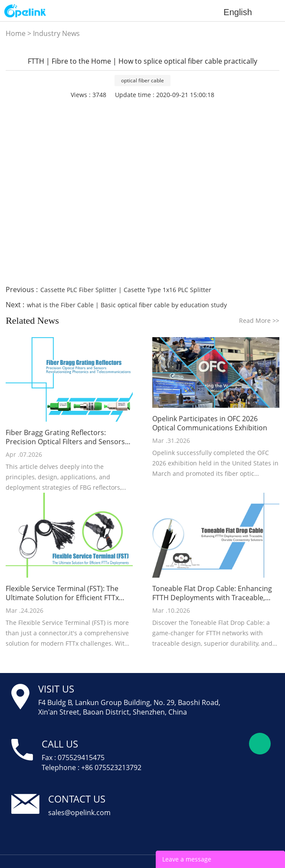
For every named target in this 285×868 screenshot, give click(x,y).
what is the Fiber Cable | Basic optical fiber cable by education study (127, 305)
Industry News (56, 33)
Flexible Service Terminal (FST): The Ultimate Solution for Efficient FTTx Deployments (62, 593)
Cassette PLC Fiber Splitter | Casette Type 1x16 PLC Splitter (126, 290)
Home (16, 33)
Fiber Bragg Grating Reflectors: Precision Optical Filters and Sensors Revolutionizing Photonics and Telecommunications (65, 437)
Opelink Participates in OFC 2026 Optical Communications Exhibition (210, 423)
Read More (259, 320)
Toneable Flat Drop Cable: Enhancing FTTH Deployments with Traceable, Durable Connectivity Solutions (212, 593)
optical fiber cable (142, 80)
